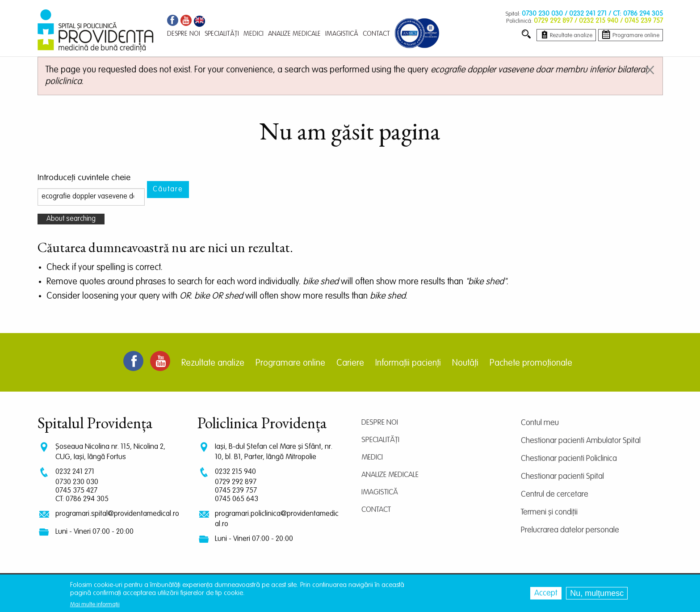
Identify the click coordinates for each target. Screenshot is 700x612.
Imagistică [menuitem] (342, 34)
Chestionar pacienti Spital (562, 477)
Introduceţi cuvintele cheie (84, 178)
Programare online (290, 363)
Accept (546, 593)
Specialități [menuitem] (222, 34)
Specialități (380, 440)
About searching (71, 219)
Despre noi (380, 423)
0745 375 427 (76, 491)
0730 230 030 (77, 482)
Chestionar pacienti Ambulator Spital (581, 441)
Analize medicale (390, 475)
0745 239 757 (236, 491)
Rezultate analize (213, 363)
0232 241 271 (75, 472)
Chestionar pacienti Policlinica (569, 459)
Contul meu (540, 423)
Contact (376, 510)
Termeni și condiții (549, 512)
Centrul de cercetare (555, 494)
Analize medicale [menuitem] (294, 34)
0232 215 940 (235, 472)
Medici (372, 458)
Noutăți (465, 363)
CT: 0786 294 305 (82, 499)
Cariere (350, 363)
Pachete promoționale (531, 363)
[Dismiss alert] (650, 70)
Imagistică (380, 492)
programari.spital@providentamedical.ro (117, 514)
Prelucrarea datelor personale (570, 530)
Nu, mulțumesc (597, 593)
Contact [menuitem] (376, 34)
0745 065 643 (237, 499)
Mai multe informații (95, 605)
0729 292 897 (236, 482)
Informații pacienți (408, 363)
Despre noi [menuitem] (184, 34)
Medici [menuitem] (254, 34)
